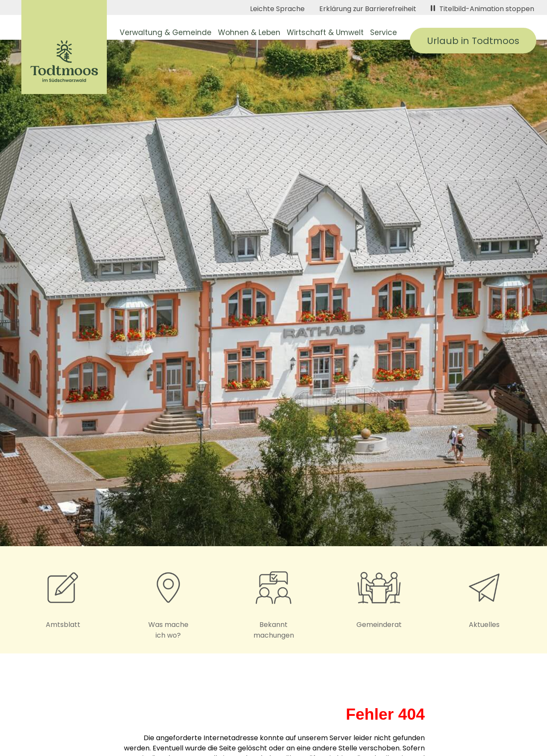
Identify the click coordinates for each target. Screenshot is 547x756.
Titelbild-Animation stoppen (482, 9)
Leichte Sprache (277, 9)
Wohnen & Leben (249, 32)
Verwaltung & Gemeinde (166, 32)
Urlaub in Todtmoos (473, 41)
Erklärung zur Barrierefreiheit (368, 9)
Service (384, 32)
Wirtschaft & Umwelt (325, 32)
